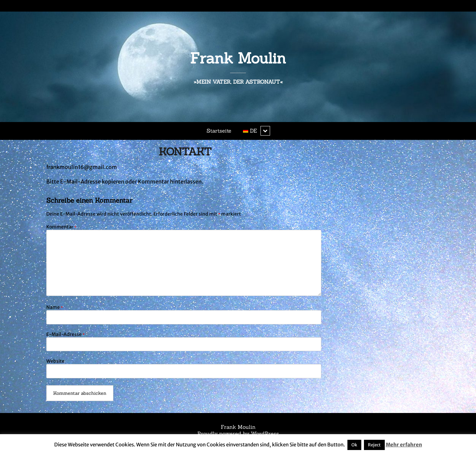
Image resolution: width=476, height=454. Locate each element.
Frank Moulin (238, 58)
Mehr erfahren (404, 445)
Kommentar (61, 227)
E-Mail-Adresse (65, 334)
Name (55, 307)
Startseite (219, 131)
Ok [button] (354, 445)
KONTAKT (185, 152)
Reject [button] (374, 445)
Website (55, 361)
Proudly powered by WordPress (238, 433)
